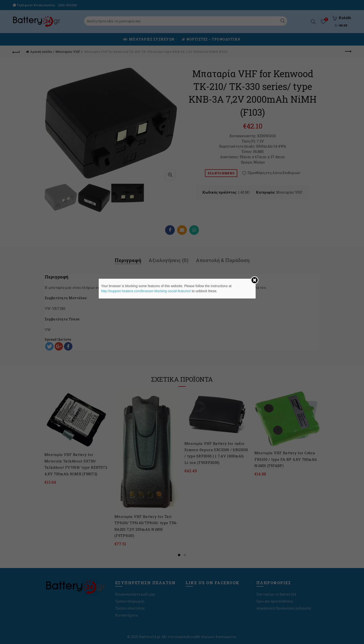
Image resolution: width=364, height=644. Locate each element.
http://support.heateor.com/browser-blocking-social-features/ (146, 291)
